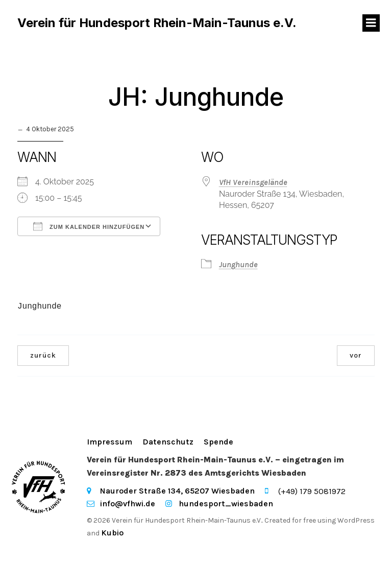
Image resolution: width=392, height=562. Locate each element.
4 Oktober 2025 (50, 130)
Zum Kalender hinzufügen (89, 226)
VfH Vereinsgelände (253, 182)
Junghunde (238, 265)
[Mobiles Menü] (371, 23)
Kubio (112, 533)
